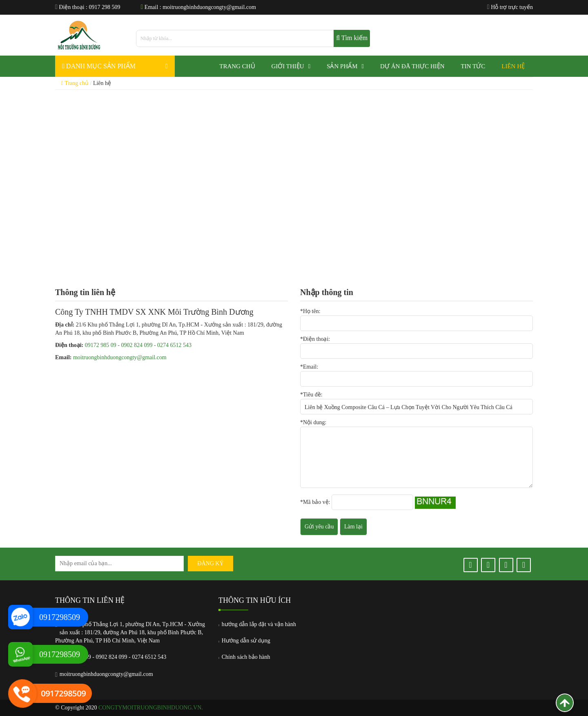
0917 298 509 (105, 7)
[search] (253, 38)
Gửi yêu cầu (319, 527)
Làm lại (353, 527)
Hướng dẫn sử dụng (244, 641)
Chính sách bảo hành (244, 657)
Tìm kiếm (352, 38)
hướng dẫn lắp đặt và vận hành (257, 624)
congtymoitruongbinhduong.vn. (151, 708)
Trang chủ (75, 83)
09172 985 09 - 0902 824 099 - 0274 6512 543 (138, 345)
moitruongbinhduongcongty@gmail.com (209, 7)
